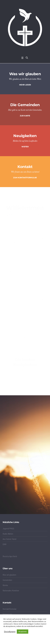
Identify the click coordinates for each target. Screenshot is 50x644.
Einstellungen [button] (10, 632)
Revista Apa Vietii (10, 556)
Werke (5, 585)
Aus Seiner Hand (9, 539)
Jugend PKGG (8, 529)
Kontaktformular (10, 609)
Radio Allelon (8, 534)
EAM (4, 544)
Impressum (7, 614)
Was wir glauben (9, 575)
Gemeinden (7, 580)
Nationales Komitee (11, 591)
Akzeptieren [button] (23, 632)
